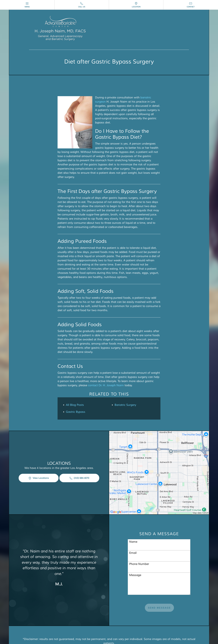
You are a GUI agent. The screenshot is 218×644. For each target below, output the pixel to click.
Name (133, 521)
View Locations (39, 468)
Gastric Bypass (76, 412)
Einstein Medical (187, 627)
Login (126, 631)
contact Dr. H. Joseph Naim (106, 385)
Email (133, 532)
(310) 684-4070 (79, 468)
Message (135, 554)
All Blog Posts (75, 405)
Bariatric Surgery (125, 405)
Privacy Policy (111, 631)
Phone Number (139, 543)
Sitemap (94, 631)
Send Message (159, 587)
